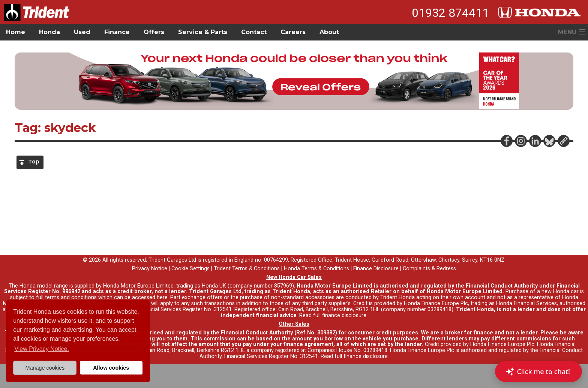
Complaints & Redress (429, 269)
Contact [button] (254, 32)
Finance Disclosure (376, 269)
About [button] (329, 32)
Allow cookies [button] (111, 368)
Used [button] (82, 32)
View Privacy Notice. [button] (42, 349)
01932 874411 (450, 13)
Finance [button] (117, 32)
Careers (293, 32)
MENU (567, 32)
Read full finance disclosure (333, 315)
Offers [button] (154, 32)
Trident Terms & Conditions (247, 269)
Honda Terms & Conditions (316, 269)
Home (16, 32)
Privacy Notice (150, 269)
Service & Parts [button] (203, 32)
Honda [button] (49, 32)
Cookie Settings (190, 269)
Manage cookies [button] (45, 368)
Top (34, 162)
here (162, 297)
